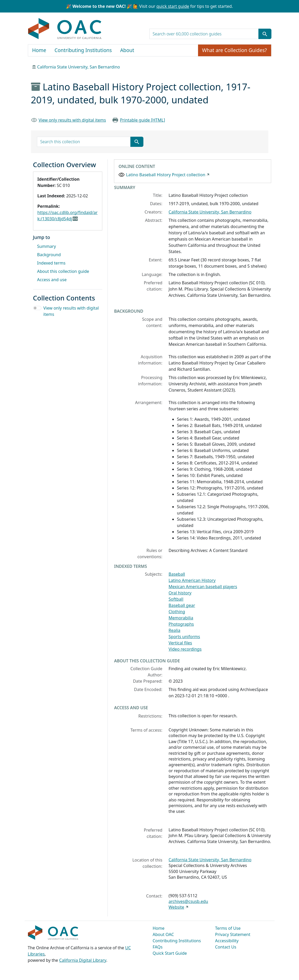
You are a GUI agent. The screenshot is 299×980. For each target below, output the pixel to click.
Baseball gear (182, 605)
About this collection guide (63, 271)
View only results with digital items (72, 120)
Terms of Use (228, 928)
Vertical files (180, 643)
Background (49, 255)
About (127, 50)
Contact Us (226, 947)
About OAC (163, 934)
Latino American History (192, 580)
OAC (65, 29)
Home (39, 50)
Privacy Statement (233, 934)
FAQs (158, 947)
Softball (176, 599)
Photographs (181, 624)
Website (176, 907)
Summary (47, 246)
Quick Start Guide (170, 953)
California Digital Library (83, 960)
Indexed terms (51, 263)
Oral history (180, 593)
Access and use (52, 280)
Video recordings (185, 649)
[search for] (204, 34)
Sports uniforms (184, 637)
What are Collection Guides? (235, 50)
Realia (174, 630)
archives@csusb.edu (188, 901)
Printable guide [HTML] (142, 120)
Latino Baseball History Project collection (166, 175)
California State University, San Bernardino (79, 67)
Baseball (177, 574)
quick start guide (173, 6)
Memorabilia (181, 618)
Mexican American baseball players (203, 587)
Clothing (177, 612)
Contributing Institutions (83, 50)
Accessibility (227, 941)
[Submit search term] (265, 34)
